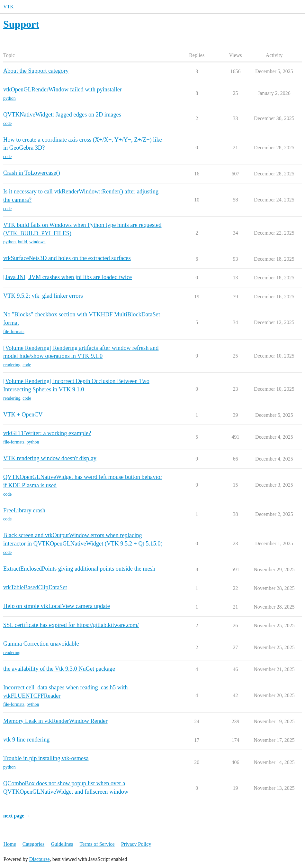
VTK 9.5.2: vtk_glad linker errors (43, 296)
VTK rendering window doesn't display (50, 458)
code (7, 123)
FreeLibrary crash (24, 510)
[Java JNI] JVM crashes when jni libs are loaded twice (67, 277)
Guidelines (62, 844)
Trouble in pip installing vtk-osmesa (46, 758)
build (23, 242)
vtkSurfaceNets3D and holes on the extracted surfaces (67, 258)
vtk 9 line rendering (26, 740)
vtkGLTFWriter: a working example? (47, 433)
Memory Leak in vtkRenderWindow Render (55, 721)
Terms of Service (97, 844)
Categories (33, 844)
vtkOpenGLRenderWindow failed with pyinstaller (63, 89)
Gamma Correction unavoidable (41, 644)
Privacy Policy (136, 844)
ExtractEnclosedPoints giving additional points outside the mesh (79, 569)
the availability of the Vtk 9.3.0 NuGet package (59, 669)
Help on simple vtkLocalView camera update (57, 606)
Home (10, 844)
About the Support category (36, 71)
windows (37, 242)
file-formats (14, 332)
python (9, 98)
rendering (12, 365)
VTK (9, 7)
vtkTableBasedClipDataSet (35, 587)
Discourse (40, 859)
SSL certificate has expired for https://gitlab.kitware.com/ (71, 625)
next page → (17, 816)
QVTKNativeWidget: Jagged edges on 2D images (62, 115)
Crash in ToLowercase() (32, 173)
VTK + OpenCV (23, 415)
